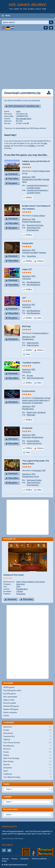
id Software (19, 839)
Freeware (42, 253)
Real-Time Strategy (27, 758)
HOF (44, 471)
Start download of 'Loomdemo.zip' (24, 106)
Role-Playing (27, 762)
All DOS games (9, 687)
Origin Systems (33, 343)
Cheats (6, 716)
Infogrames (21, 594)
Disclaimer (25, 859)
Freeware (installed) (30, 253)
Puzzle (27, 752)
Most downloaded (10, 697)
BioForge (26, 326)
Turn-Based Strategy (27, 777)
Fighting (27, 740)
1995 (33, 337)
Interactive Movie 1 (41, 333)
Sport (27, 771)
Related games (10, 809)
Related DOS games (11, 706)
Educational (27, 733)
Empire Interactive (34, 443)
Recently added (10, 703)
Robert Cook (32, 413)
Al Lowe (30, 376)
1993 (33, 474)
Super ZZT (27, 269)
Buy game (13, 183)
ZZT (24, 298)
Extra (37, 477)
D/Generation (29, 391)
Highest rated (9, 700)
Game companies (10, 713)
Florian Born (31, 256)
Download (13, 174)
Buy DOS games (10, 694)
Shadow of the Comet (14, 575)
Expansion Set (27, 736)
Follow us (7, 845)
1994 (33, 435)
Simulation (27, 768)
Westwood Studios (34, 480)
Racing (27, 755)
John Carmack (8, 839)
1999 (33, 250)
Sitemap (5, 859)
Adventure (26, 177)
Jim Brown (41, 413)
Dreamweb (27, 428)
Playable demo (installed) (32, 180)
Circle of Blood (39, 216)
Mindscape (31, 415)
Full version (27, 279)
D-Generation (37, 403)
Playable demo (35, 222)
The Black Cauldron (31, 363)
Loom (18, 111)
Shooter (27, 765)
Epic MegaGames (34, 282)
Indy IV (36, 171)
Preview (25, 222)
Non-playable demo (24, 119)
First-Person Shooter (27, 743)
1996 (33, 219)
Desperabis (28, 243)
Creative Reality (33, 441)
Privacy (15, 859)
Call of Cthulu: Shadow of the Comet (31, 582)
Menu (8, 16)
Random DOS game (11, 709)
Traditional (27, 774)
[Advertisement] (27, 58)
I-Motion (20, 591)
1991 (33, 305)
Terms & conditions (39, 859)
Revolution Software (35, 225)
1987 (33, 370)
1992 (33, 177)
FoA (26, 173)
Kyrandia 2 (38, 471)
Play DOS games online (12, 691)
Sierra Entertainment (35, 378)
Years (6, 784)
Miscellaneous (27, 746)
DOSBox (32, 146)
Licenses (7, 797)
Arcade (27, 730)
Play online (13, 179)
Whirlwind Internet (20, 865)
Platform (27, 749)
